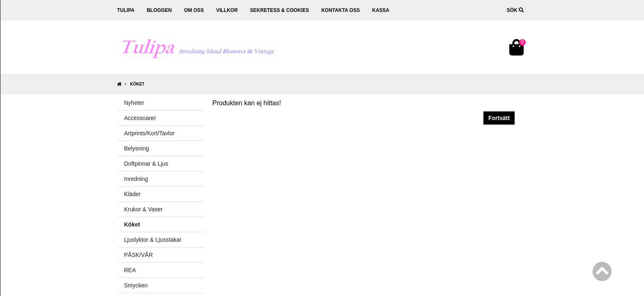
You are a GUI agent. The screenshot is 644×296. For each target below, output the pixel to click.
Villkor (227, 10)
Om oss (194, 10)
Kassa (381, 10)
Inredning (136, 179)
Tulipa (126, 10)
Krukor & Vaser (143, 209)
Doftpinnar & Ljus (146, 164)
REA (130, 270)
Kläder (132, 194)
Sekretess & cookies (279, 10)
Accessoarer (140, 118)
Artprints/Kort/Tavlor (149, 133)
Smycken (136, 285)
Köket (137, 84)
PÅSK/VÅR (138, 255)
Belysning (137, 148)
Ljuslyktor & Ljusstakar (153, 240)
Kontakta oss (340, 10)
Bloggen (159, 10)
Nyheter (134, 103)
